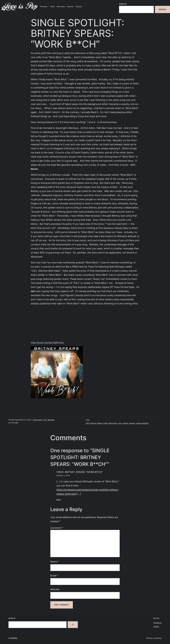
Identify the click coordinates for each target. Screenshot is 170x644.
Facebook (157, 623)
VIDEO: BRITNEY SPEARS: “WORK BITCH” (79, 472)
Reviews (51, 420)
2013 (88, 423)
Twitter (156, 627)
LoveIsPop (13, 638)
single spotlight (142, 423)
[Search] (73, 625)
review (125, 423)
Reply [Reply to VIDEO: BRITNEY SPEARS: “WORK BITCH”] (59, 500)
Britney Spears (96, 423)
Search (123, 4)
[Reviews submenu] (48, 7)
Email (54, 575)
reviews (132, 423)
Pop (45, 420)
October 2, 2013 (63, 476)
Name (55, 562)
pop (120, 423)
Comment (57, 528)
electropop (38, 420)
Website (55, 589)
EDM (105, 423)
